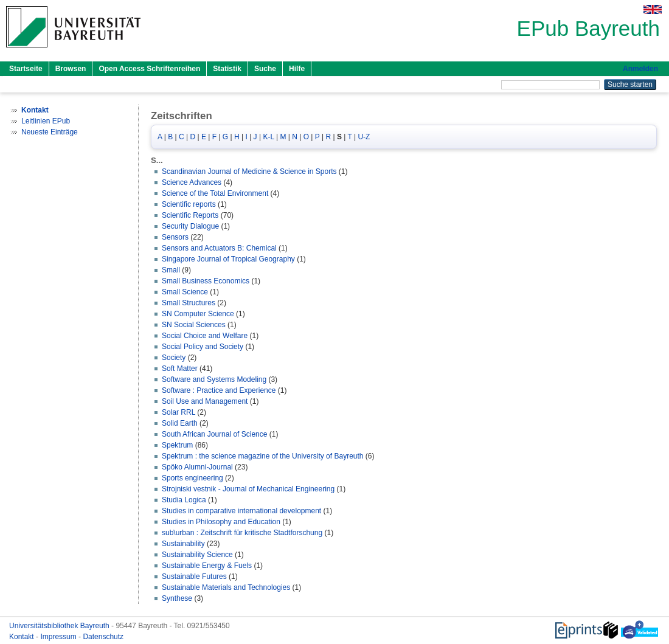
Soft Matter (180, 369)
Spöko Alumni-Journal (197, 467)
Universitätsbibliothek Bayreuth (60, 626)
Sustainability (183, 544)
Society (174, 358)
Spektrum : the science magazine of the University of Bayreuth (263, 456)
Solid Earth (180, 423)
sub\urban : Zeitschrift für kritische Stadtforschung (242, 533)
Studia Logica (184, 500)
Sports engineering (192, 478)
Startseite (26, 69)
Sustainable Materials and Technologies (226, 587)
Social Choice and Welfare (205, 336)
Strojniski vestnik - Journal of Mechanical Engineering (248, 489)
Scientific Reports (190, 215)
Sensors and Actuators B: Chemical (219, 248)
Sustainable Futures (194, 576)
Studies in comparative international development (241, 511)
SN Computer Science (198, 314)
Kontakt (23, 637)
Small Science (185, 292)
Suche (265, 69)
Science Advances (192, 182)
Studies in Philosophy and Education (221, 522)
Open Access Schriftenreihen (149, 69)
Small (171, 270)
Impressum (59, 637)
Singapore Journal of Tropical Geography (228, 259)
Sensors (175, 237)
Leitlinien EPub (46, 121)
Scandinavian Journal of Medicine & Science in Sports (249, 171)
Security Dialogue (190, 226)
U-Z (364, 137)
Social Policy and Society (203, 347)
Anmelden (640, 69)
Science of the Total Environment (215, 193)
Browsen (71, 69)
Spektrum (177, 445)
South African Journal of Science (214, 434)
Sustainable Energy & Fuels (207, 566)
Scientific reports (189, 204)
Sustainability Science (197, 555)
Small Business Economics (206, 281)
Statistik (227, 69)
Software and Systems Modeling (214, 379)
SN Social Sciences (194, 325)
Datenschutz (103, 637)
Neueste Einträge (50, 132)
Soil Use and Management (205, 401)
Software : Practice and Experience (219, 390)
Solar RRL (179, 412)
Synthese (177, 598)
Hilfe (297, 69)
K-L (268, 137)
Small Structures (189, 303)
